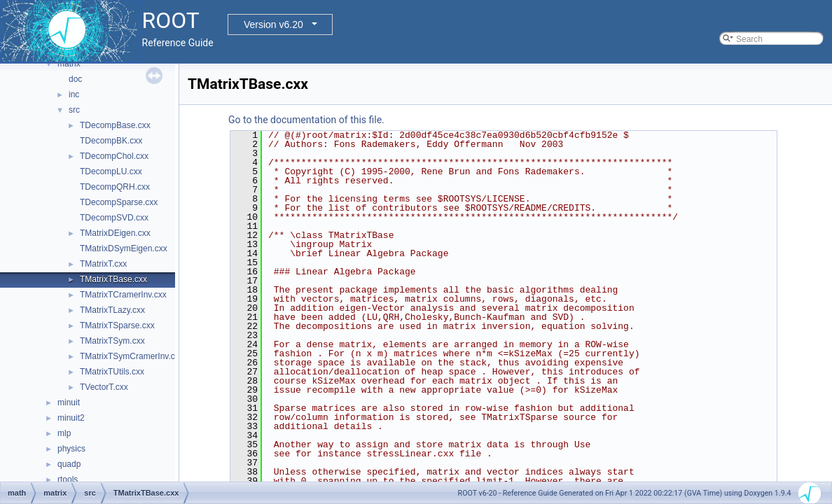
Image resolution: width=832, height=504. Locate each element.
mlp (64, 433)
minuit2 (71, 418)
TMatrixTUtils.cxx (112, 372)
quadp (69, 464)
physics (71, 449)
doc (75, 79)
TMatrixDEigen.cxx (115, 233)
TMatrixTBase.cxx (113, 279)
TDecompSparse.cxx (119, 202)
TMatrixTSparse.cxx (117, 325)
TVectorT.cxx (104, 387)
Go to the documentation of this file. (306, 120)
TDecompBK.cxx (111, 141)
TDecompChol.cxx (114, 156)
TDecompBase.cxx (115, 125)
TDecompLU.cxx (111, 171)
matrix (69, 64)
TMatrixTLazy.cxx (112, 310)
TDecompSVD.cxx (114, 218)
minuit (69, 402)
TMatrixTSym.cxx (112, 341)
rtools (68, 479)
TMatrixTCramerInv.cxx (123, 295)
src (74, 110)
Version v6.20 (273, 24)
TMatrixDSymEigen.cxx (124, 248)
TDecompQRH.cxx (115, 187)
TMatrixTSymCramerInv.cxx (132, 356)
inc (74, 94)
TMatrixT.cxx (103, 264)
